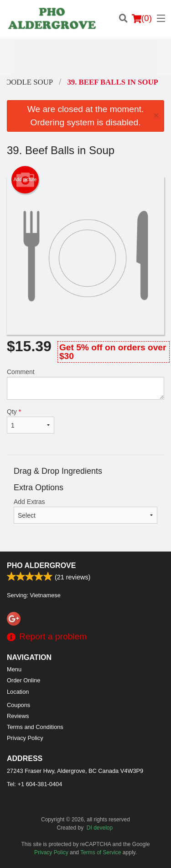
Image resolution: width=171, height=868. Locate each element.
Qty (31, 421)
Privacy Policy (25, 738)
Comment (85, 384)
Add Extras (85, 511)
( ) (142, 18)
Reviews (18, 716)
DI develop (100, 828)
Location (18, 692)
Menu (14, 669)
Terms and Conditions (35, 727)
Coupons (18, 705)
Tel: (34, 784)
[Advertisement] (85, 57)
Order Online (23, 680)
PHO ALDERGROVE (41, 565)
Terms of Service (101, 852)
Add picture (25, 180)
